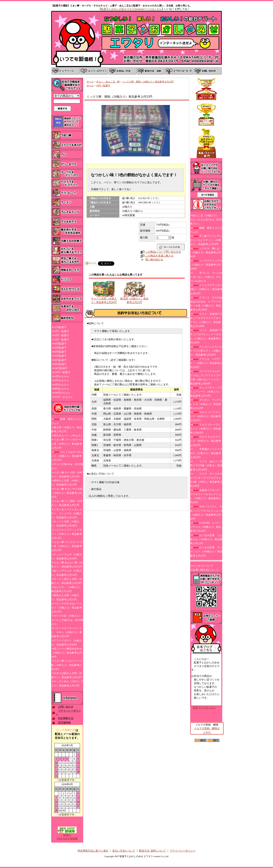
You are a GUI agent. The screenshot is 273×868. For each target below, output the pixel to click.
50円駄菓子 (60, 348)
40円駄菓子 (60, 344)
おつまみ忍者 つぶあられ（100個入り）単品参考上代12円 (206, 539)
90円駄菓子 (60, 364)
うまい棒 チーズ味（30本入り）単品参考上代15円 (67, 474)
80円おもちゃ (61, 389)
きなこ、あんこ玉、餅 (108, 82)
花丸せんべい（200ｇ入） (68, 435)
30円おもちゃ (61, 380)
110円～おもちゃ (63, 397)
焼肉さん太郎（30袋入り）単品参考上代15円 (65, 597)
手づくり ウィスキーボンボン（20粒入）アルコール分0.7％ (206, 277)
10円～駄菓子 (61, 331)
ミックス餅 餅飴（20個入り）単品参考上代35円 (148, 82)
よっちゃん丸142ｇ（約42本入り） (206, 222)
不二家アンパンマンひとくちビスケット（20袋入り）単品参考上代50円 (206, 240)
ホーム (90, 82)
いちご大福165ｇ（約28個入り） (67, 622)
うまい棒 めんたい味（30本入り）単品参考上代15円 (67, 565)
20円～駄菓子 (61, 335)
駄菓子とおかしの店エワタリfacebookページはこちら (131, 9)
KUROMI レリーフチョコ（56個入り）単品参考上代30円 (206, 527)
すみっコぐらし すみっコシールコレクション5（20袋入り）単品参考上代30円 (206, 513)
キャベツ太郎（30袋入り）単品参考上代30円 (65, 524)
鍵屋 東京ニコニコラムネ (67, 421)
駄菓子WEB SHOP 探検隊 (67, 835)
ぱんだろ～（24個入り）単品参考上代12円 (67, 589)
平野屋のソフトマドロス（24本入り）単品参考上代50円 (206, 453)
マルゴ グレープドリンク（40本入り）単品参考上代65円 (206, 429)
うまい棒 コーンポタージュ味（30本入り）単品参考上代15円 (67, 444)
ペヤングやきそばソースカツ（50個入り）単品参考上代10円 (67, 608)
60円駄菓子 (60, 352)
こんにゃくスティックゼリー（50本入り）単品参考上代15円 (67, 534)
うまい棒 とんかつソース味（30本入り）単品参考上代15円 (67, 665)
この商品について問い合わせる (163, 252)
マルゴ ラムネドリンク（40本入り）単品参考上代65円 (206, 441)
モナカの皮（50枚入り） (68, 616)
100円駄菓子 (61, 368)
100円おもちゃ (62, 393)
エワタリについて (203, 566)
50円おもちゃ (61, 385)
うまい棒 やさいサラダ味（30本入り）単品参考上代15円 (67, 493)
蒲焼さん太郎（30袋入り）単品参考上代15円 (65, 483)
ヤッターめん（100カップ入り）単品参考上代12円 (67, 683)
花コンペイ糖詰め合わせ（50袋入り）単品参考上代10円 (67, 653)
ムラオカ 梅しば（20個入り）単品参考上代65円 (206, 252)
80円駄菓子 (60, 360)
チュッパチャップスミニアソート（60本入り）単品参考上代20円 (206, 392)
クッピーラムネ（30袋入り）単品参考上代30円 (67, 556)
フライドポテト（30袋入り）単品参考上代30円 (67, 643)
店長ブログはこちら (204, 708)
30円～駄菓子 (61, 340)
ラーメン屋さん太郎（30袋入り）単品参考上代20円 (67, 581)
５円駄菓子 (60, 327)
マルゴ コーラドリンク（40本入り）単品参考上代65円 (206, 416)
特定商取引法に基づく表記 (93, 851)
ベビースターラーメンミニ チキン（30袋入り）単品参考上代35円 (67, 632)
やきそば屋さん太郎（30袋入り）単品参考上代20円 (67, 675)
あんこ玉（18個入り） (206, 216)
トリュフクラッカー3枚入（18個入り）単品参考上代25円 (206, 289)
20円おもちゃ (61, 376)
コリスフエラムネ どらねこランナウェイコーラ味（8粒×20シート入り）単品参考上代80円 (206, 377)
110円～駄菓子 (62, 372)
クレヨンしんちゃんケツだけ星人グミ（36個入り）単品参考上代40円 (206, 351)
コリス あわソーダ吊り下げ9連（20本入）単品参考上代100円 (206, 465)
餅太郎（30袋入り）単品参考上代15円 (67, 429)
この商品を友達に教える (159, 256)
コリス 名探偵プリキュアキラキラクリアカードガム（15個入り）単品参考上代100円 (206, 320)
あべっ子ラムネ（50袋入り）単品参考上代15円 (67, 573)
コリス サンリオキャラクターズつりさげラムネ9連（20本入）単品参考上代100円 (206, 480)
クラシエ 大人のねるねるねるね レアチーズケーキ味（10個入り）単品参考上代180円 (206, 304)
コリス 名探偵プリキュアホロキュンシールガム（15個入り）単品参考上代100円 (206, 336)
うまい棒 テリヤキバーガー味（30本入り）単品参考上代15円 (67, 546)
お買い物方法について (206, 570)
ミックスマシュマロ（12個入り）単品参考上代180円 (206, 265)
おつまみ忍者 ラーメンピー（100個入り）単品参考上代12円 (206, 551)
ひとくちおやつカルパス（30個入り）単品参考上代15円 (67, 456)
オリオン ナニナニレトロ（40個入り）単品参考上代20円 (206, 404)
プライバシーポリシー (183, 851)
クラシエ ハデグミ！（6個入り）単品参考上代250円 (206, 363)
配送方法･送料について (152, 851)
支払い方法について (124, 851)
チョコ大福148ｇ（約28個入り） (67, 466)
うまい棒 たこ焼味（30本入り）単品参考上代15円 (67, 503)
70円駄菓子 (60, 356)
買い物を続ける (154, 260)
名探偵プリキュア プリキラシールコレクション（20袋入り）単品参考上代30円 (206, 496)
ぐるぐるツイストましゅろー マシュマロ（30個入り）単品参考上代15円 (67, 513)
